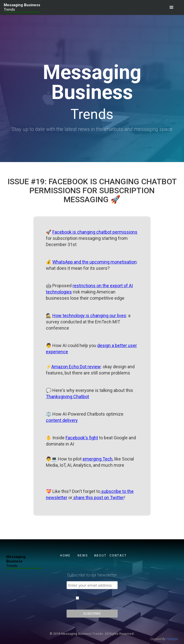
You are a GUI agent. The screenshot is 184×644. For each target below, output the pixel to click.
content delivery (62, 420)
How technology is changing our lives (89, 316)
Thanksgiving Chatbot (67, 397)
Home (65, 555)
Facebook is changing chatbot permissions (95, 232)
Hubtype (172, 639)
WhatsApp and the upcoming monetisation (94, 262)
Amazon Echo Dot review (76, 367)
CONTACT (118, 555)
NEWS (83, 555)
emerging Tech (97, 459)
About (100, 555)
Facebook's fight (82, 438)
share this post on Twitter (98, 498)
